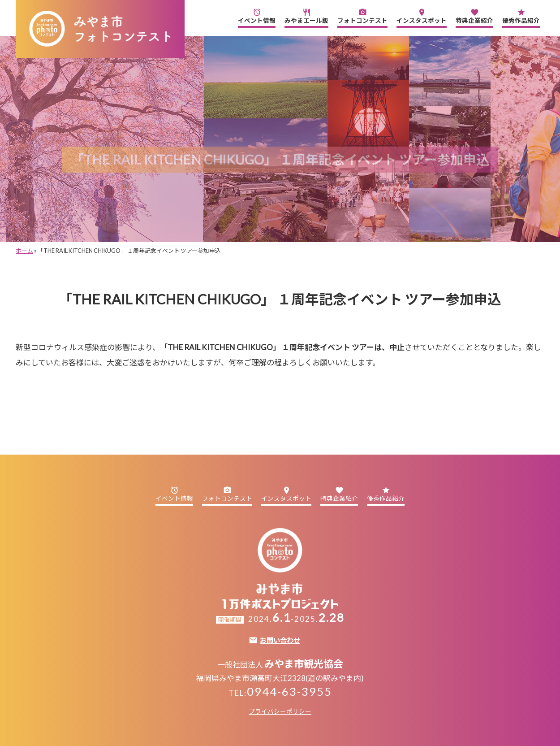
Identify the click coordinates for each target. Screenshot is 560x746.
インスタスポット (422, 16)
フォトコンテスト (362, 16)
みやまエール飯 (306, 16)
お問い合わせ (280, 640)
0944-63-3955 (289, 691)
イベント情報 (257, 16)
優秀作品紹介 (521, 16)
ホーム (24, 251)
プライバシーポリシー (280, 711)
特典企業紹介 (474, 16)
